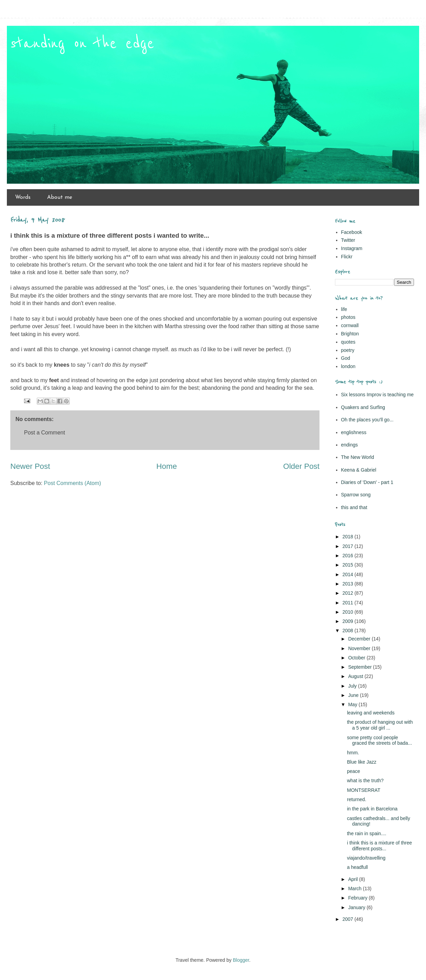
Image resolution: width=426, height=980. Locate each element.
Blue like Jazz (362, 762)
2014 (349, 574)
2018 (349, 537)
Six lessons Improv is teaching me (378, 395)
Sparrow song (356, 495)
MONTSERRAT (364, 790)
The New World (358, 457)
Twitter (348, 240)
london (348, 366)
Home (167, 466)
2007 (349, 919)
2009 (349, 621)
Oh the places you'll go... (367, 420)
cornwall (350, 325)
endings (350, 445)
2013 (349, 584)
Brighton (350, 334)
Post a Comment (44, 433)
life (344, 309)
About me (60, 197)
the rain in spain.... (367, 833)
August (356, 676)
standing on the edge (82, 44)
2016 (349, 556)
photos (348, 317)
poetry (348, 350)
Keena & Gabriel (359, 470)
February (358, 898)
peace (354, 771)
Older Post (301, 466)
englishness (354, 432)
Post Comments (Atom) (72, 483)
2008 (349, 631)
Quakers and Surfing (363, 407)
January (357, 907)
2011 (349, 603)
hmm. (353, 753)
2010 (349, 612)
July (353, 686)
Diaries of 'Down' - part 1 (367, 482)
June (354, 695)
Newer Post (30, 466)
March (355, 889)
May (353, 704)
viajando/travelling (366, 858)
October (357, 658)
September (360, 667)
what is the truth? (365, 780)
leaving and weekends (371, 713)
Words (23, 197)
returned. (357, 799)
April (354, 879)
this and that (354, 507)
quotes (348, 342)
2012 (349, 593)
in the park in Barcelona (372, 809)
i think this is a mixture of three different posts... (379, 846)
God (346, 358)
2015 (349, 565)
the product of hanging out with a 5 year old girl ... (380, 725)
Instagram (352, 248)
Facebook (352, 232)
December (360, 639)
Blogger (241, 960)
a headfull (357, 867)
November (360, 648)
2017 (349, 546)
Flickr (347, 257)
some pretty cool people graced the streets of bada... (379, 740)
